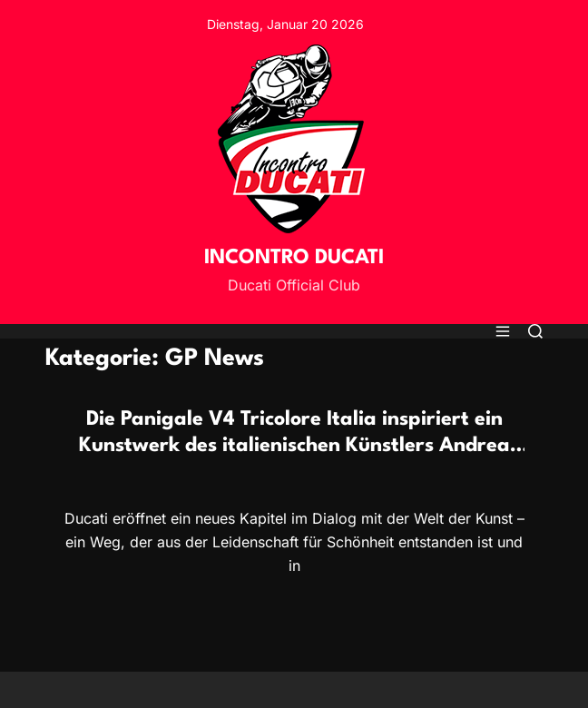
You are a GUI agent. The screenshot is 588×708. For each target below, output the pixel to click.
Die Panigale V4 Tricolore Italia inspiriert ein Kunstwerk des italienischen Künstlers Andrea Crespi (294, 446)
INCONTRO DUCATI (294, 258)
